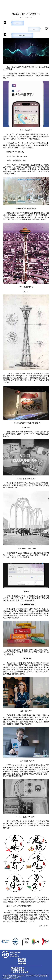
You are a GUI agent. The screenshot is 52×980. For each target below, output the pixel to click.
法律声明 (22, 964)
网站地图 (22, 961)
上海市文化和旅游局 (19, 972)
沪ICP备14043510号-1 (11, 978)
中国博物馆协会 (18, 970)
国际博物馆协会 (18, 968)
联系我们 (22, 959)
